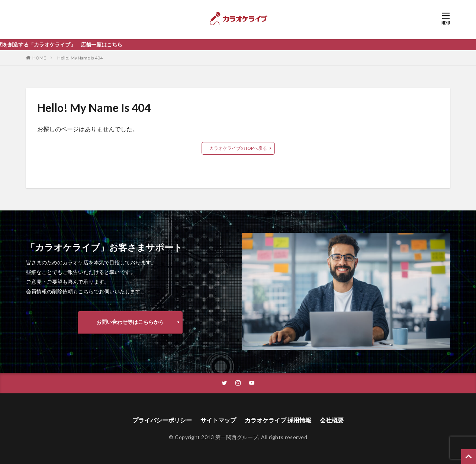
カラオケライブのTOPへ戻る (238, 148)
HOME (39, 58)
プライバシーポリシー (162, 420)
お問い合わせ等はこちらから (130, 322)
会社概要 (332, 420)
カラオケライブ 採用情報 (278, 420)
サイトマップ (218, 420)
